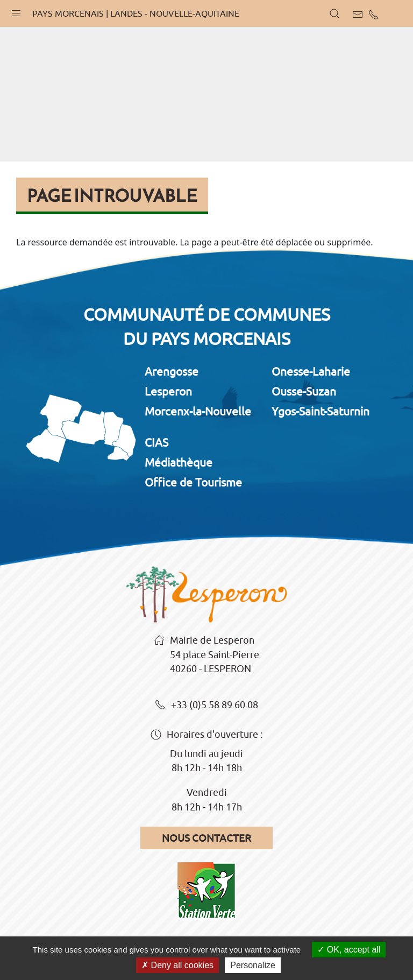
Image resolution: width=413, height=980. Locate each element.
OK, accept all (349, 950)
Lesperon (168, 391)
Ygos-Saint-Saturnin (321, 411)
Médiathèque (179, 462)
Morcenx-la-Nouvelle (198, 411)
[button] (16, 11)
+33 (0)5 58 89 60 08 (206, 706)
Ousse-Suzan (304, 391)
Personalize (253, 965)
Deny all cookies (177, 965)
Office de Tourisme (193, 482)
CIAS (156, 442)
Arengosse (172, 371)
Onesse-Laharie (311, 371)
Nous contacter (206, 838)
